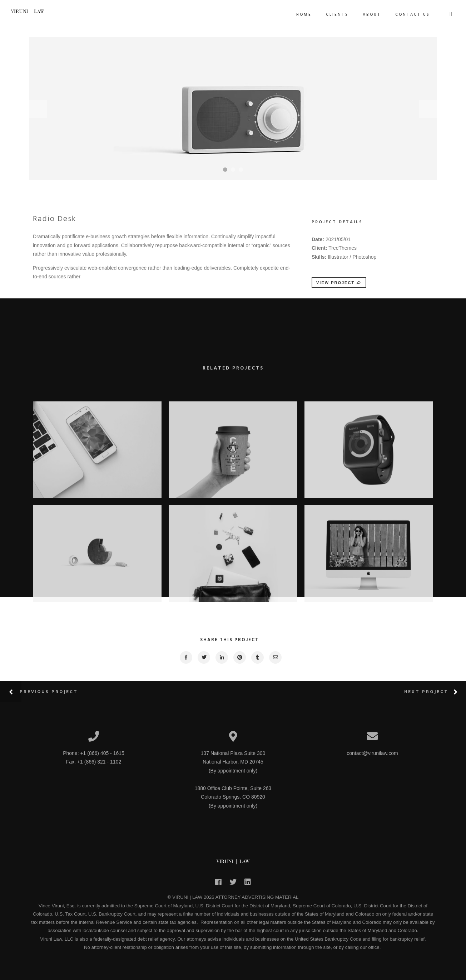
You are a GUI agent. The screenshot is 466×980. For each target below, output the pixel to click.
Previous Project (49, 692)
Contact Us (413, 15)
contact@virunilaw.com (372, 753)
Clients (337, 15)
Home (304, 15)
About (372, 15)
